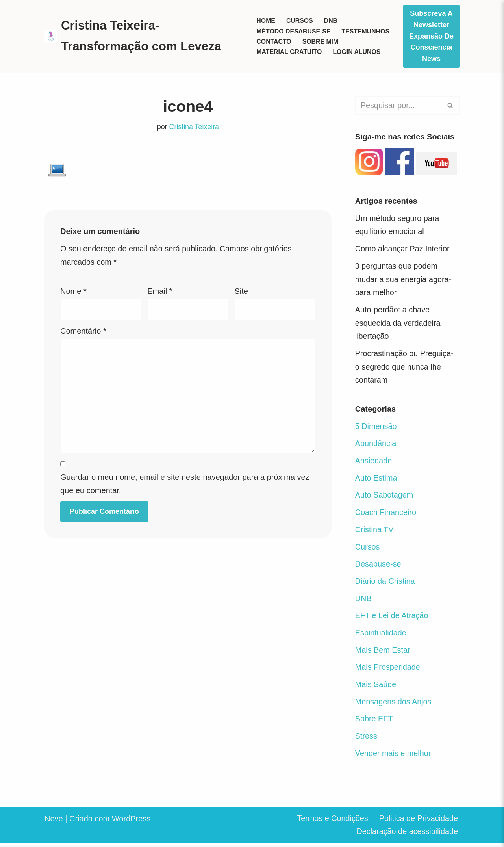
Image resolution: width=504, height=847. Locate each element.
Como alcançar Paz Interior (403, 249)
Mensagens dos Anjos (394, 706)
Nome (73, 292)
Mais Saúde (376, 688)
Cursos (300, 21)
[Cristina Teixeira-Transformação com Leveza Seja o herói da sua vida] (144, 36)
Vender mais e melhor (394, 758)
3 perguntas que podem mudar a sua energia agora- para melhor (404, 280)
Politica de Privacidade (418, 823)
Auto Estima (376, 480)
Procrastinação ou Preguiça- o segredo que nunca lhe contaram (405, 368)
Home (266, 21)
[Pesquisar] (398, 105)
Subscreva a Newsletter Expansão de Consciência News (431, 36)
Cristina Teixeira (194, 127)
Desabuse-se (378, 567)
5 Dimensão (376, 428)
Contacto (274, 42)
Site (241, 292)
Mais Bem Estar (383, 654)
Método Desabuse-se (294, 31)
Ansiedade (374, 463)
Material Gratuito (289, 52)
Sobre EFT (374, 723)
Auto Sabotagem (384, 498)
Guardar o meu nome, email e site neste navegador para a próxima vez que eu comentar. (185, 486)
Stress (366, 740)
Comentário (83, 332)
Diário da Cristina (385, 584)
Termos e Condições (331, 823)
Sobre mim (321, 42)
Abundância (376, 446)
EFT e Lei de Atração (392, 619)
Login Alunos (357, 52)
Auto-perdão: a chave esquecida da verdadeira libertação (398, 324)
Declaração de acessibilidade (407, 836)
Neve (54, 823)
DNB (331, 21)
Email (160, 292)
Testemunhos (366, 31)
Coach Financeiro (386, 515)
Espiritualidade (381, 636)
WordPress (131, 823)
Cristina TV (375, 532)
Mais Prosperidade (388, 671)
